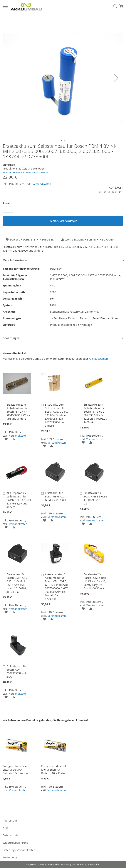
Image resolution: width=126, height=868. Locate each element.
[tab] (63, 260)
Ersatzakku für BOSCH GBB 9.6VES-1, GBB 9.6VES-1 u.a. (96, 498)
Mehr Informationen (16, 260)
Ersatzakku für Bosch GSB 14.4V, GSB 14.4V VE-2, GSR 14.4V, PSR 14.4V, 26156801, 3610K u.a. (17, 583)
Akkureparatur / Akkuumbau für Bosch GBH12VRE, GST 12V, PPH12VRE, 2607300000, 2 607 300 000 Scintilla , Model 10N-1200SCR (57, 587)
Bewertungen (11, 338)
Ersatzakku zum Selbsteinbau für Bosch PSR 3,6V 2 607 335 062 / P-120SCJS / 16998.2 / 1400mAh (95, 413)
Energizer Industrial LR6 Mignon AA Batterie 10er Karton (54, 770)
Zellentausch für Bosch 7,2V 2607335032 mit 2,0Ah (17, 671)
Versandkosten (42, 184)
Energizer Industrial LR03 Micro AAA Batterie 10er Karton (15, 770)
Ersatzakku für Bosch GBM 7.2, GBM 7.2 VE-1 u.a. (56, 496)
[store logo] (26, 7)
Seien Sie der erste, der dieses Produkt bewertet (26, 172)
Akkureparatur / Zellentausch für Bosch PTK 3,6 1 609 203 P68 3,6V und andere (19, 500)
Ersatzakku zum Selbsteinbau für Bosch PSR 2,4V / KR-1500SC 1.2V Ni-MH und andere (18, 412)
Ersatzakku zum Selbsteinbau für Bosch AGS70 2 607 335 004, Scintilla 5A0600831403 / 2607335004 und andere (57, 415)
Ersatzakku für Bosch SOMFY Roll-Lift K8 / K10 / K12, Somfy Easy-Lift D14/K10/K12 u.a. (95, 581)
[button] (116, 78)
